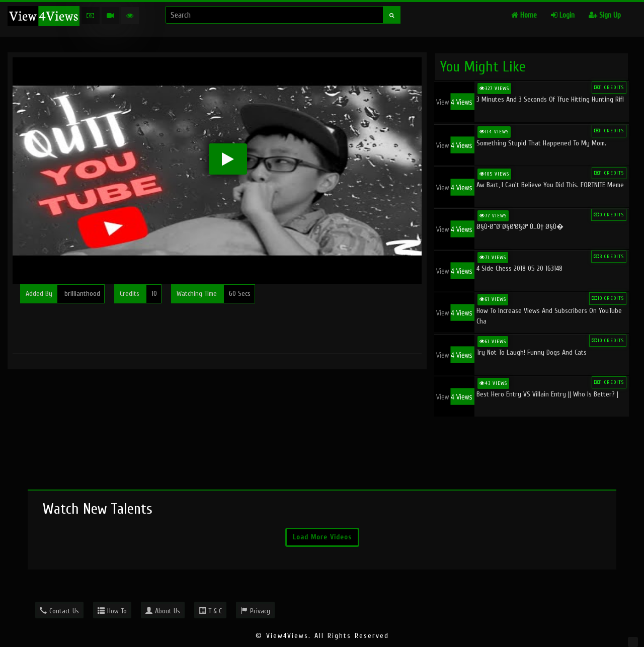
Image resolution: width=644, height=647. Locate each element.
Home (524, 15)
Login (563, 15)
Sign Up (605, 15)
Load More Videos (322, 537)
